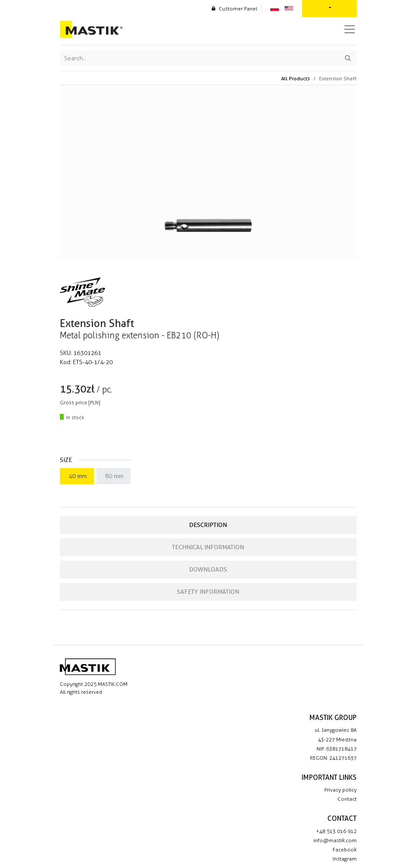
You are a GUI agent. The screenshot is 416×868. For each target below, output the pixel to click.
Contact (347, 799)
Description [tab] (208, 525)
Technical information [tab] (208, 547)
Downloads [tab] (208, 569)
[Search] (348, 58)
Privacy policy (340, 790)
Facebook (345, 850)
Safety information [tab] (208, 592)
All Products (296, 78)
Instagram (345, 859)
